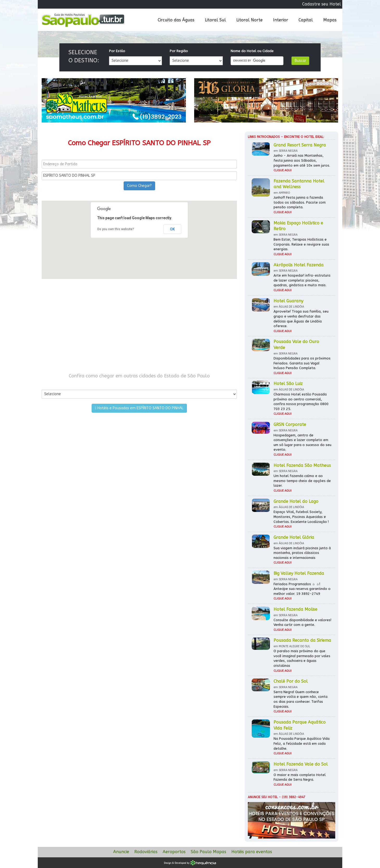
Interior (281, 20)
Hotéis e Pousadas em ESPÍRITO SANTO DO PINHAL (139, 408)
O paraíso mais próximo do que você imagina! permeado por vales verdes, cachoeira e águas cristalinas (302, 658)
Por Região (179, 51)
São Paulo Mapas (208, 852)
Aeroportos (174, 852)
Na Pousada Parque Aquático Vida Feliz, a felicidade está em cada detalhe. (302, 743)
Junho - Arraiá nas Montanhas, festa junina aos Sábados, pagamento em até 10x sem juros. (302, 160)
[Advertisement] (139, 326)
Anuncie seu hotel (263, 797)
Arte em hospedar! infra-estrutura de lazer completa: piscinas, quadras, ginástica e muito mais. (302, 280)
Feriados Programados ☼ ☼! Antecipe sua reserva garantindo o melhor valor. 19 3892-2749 (302, 589)
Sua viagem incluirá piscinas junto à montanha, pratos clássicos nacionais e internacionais (302, 553)
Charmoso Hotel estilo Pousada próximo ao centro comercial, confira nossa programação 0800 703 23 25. (301, 402)
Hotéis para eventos (252, 852)
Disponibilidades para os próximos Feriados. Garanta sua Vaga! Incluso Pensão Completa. (302, 363)
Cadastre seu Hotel (322, 4)
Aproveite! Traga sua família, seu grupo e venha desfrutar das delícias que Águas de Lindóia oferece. (301, 319)
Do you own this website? (116, 229)
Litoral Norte (249, 20)
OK (172, 229)
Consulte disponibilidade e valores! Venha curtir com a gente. (302, 622)
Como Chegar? (139, 186)
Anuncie (121, 852)
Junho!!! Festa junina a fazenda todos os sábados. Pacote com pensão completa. (300, 202)
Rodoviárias (146, 852)
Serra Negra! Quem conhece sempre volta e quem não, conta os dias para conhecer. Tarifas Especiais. (300, 699)
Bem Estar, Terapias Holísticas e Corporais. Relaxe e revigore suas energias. (301, 244)
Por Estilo (117, 51)
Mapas (330, 20)
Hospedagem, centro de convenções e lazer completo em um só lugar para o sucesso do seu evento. (302, 442)
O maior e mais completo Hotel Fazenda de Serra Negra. (300, 777)
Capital (306, 20)
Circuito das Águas (176, 20)
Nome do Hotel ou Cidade (252, 51)
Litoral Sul (215, 20)
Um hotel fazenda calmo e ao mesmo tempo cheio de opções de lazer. (302, 481)
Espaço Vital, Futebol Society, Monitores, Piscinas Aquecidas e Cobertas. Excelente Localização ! (301, 517)
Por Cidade (51, 384)
